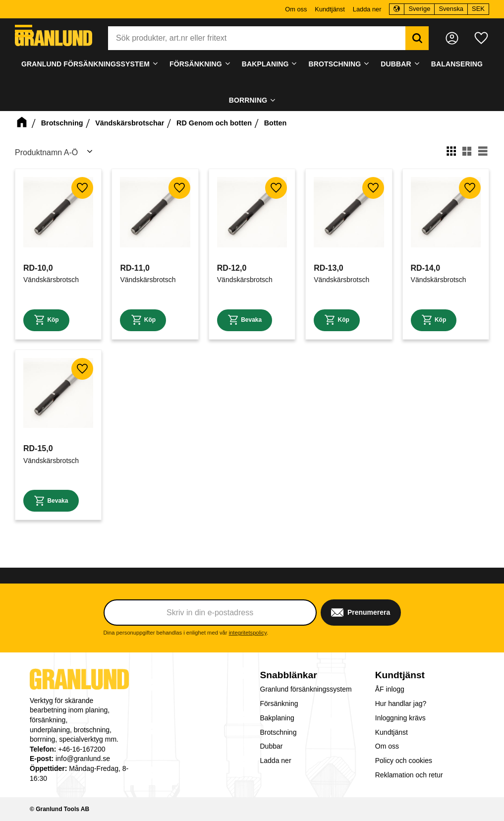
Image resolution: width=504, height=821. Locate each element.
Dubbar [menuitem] (396, 64)
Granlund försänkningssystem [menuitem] (85, 64)
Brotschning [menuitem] (335, 64)
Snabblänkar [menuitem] (289, 675)
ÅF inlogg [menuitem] (390, 689)
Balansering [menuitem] (457, 64)
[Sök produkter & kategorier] (257, 38)
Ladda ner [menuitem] (367, 9)
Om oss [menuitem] (296, 9)
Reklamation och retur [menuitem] (409, 775)
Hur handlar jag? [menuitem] (401, 704)
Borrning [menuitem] (248, 100)
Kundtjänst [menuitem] (330, 9)
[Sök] (415, 38)
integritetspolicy (248, 633)
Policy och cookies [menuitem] (404, 761)
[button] (24, 31)
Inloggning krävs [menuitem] (400, 718)
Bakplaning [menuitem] (265, 64)
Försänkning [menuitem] (196, 64)
